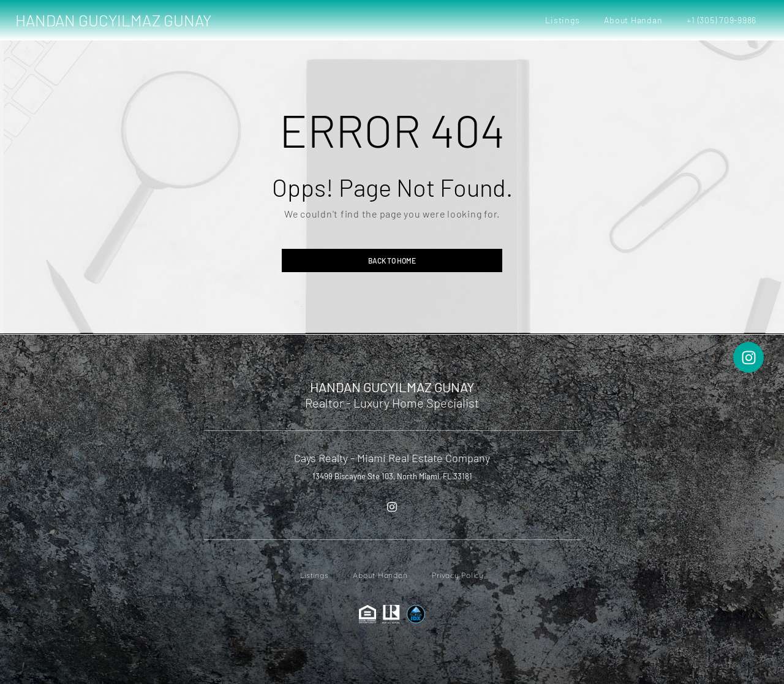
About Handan (633, 20)
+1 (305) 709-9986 (722, 20)
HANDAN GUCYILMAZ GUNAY (113, 20)
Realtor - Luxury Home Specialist (392, 403)
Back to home (392, 260)
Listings (562, 20)
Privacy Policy (458, 575)
